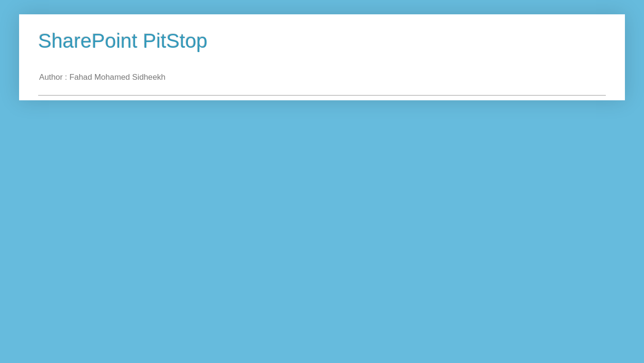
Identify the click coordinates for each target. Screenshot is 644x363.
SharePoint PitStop (123, 41)
